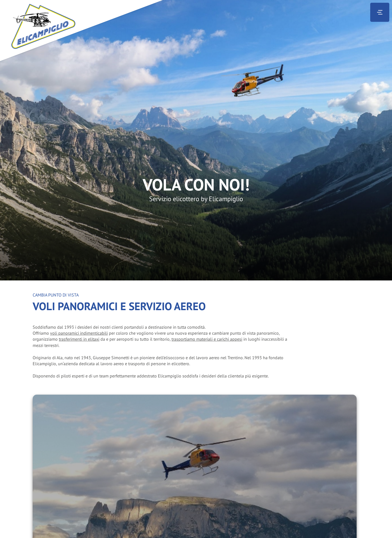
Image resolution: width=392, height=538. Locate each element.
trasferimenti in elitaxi (79, 339)
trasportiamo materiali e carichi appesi (207, 339)
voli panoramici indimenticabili (79, 333)
